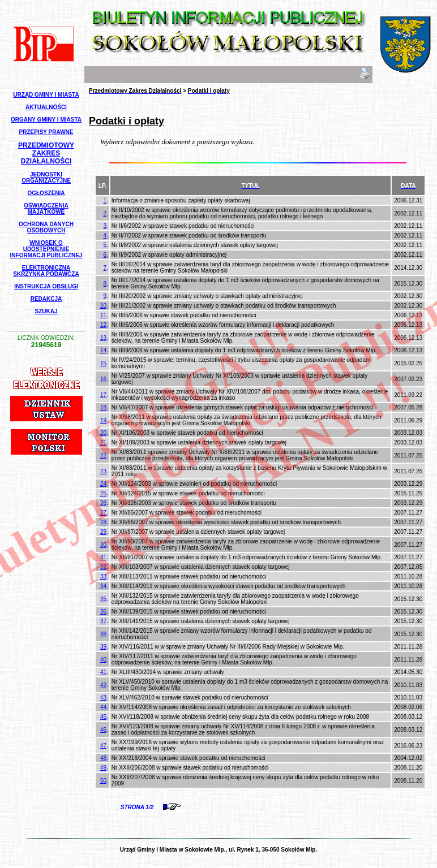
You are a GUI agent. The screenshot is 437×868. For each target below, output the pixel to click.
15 (103, 363)
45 (103, 717)
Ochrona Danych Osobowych (46, 227)
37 (103, 621)
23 (103, 471)
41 (103, 672)
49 (103, 768)
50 (103, 781)
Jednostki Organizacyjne (46, 178)
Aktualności (46, 107)
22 (103, 455)
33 (103, 576)
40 (103, 660)
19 (103, 420)
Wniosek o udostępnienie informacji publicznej (46, 249)
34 (103, 586)
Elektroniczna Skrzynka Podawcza (46, 271)
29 (103, 532)
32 (103, 567)
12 (103, 325)
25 (103, 493)
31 (103, 557)
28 (103, 522)
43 (103, 698)
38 (103, 634)
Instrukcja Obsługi (46, 286)
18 (103, 407)
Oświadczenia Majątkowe (46, 209)
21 (103, 442)
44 (103, 707)
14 (103, 350)
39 (103, 647)
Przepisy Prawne (46, 132)
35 (103, 599)
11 (103, 315)
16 (103, 379)
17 (103, 395)
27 (103, 513)
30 (103, 545)
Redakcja (46, 299)
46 (103, 730)
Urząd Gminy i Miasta (46, 95)
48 (103, 758)
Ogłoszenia (46, 193)
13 (103, 338)
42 (103, 685)
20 (103, 433)
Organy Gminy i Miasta (46, 120)
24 (103, 484)
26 (103, 503)
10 (103, 306)
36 (103, 612)
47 (103, 746)
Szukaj (46, 311)
